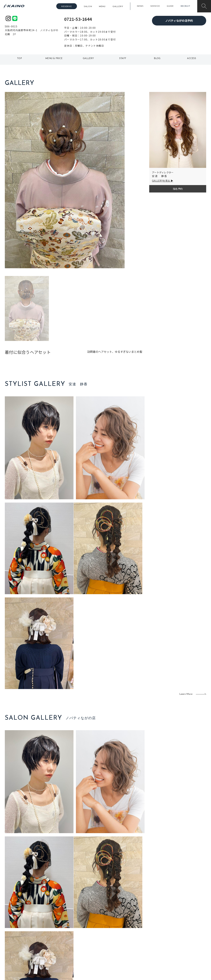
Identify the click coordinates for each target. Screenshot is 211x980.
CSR (174, 942)
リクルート (178, 936)
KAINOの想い (179, 925)
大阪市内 (68, 930)
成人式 (141, 936)
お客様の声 (28, 941)
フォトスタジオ (118, 930)
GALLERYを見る (161, 181)
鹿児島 (87, 942)
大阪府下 (68, 936)
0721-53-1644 (78, 19)
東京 (65, 925)
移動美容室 (115, 925)
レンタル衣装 (116, 936)
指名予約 (178, 189)
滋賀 (65, 942)
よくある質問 (28, 936)
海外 (86, 947)
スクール (142, 930)
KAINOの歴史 (179, 930)
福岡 (86, 936)
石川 (86, 925)
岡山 (86, 930)
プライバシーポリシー (184, 947)
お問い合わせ (179, 953)
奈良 (65, 947)
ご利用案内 (28, 930)
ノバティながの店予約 (179, 20)
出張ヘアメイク (146, 925)
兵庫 (65, 953)
